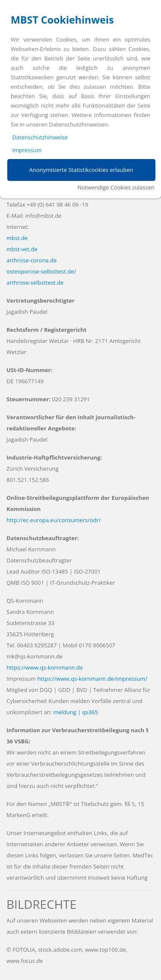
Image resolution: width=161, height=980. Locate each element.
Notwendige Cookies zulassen (116, 187)
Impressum (27, 150)
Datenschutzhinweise (40, 137)
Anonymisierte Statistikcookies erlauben (81, 170)
